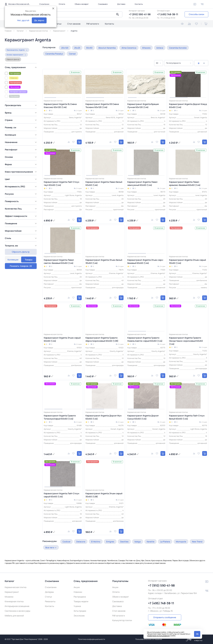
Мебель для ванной (14, 616)
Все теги (50, 547)
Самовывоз (103, 4)
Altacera (146, 48)
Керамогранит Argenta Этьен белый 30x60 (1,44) (104, 261)
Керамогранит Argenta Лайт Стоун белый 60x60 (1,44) (187, 417)
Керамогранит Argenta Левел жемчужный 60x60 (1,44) (142, 183)
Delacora (81, 542)
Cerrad (72, 54)
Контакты (139, 4)
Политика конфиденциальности (92, 639)
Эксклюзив (79, 616)
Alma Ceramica (129, 48)
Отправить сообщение (165, 617)
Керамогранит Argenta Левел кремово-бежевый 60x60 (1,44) (185, 183)
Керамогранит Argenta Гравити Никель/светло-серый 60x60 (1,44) (145, 339)
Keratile (151, 542)
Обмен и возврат (82, 4)
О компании (44, 4)
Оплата (62, 4)
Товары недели (81, 601)
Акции (77, 587)
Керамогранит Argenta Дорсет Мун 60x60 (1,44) (104, 417)
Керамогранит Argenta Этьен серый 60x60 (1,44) (62, 339)
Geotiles (124, 542)
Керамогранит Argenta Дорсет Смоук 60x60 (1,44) (143, 417)
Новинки (78, 592)
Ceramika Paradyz (54, 54)
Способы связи (196, 14)
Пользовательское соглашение (149, 639)
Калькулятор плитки (122, 620)
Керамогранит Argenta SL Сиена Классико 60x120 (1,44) (60, 106)
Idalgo (138, 542)
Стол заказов (74, 24)
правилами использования (158, 636)
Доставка (121, 4)
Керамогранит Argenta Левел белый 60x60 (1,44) (104, 183)
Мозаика (9, 597)
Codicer (66, 542)
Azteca (160, 48)
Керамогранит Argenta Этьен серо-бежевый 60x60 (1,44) (146, 261)
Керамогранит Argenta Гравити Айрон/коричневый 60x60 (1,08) (102, 339)
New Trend (197, 542)
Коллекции (13, 49)
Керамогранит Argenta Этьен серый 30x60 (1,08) (104, 495)
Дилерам (49, 592)
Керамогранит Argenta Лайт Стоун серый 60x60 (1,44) (62, 495)
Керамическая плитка (16, 587)
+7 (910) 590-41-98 (140, 14)
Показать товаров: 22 (21, 258)
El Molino (96, 542)
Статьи (58, 24)
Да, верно (39, 20)
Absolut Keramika (107, 48)
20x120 (65, 48)
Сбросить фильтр (13, 66)
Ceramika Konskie (178, 48)
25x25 (77, 48)
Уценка (77, 606)
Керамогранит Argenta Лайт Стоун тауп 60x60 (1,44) (62, 183)
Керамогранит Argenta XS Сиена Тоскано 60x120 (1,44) (102, 106)
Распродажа (80, 597)
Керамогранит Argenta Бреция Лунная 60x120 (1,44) (143, 106)
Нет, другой (23, 20)
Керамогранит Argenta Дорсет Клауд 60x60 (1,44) (188, 106)
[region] (22, 157)
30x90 (89, 48)
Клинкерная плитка (14, 601)
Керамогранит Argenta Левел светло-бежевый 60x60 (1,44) (59, 261)
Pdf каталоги (93, 24)
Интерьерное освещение (17, 606)
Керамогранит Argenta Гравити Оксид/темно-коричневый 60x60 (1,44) (186, 341)
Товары (29, 49)
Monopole (181, 542)
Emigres (110, 542)
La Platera (165, 542)
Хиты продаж (80, 611)
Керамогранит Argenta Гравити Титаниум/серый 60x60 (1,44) (60, 417)
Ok (197, 634)
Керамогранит (12, 592)
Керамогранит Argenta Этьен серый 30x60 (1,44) (187, 261)
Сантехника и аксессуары (17, 611)
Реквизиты (50, 601)
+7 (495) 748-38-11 (168, 14)
